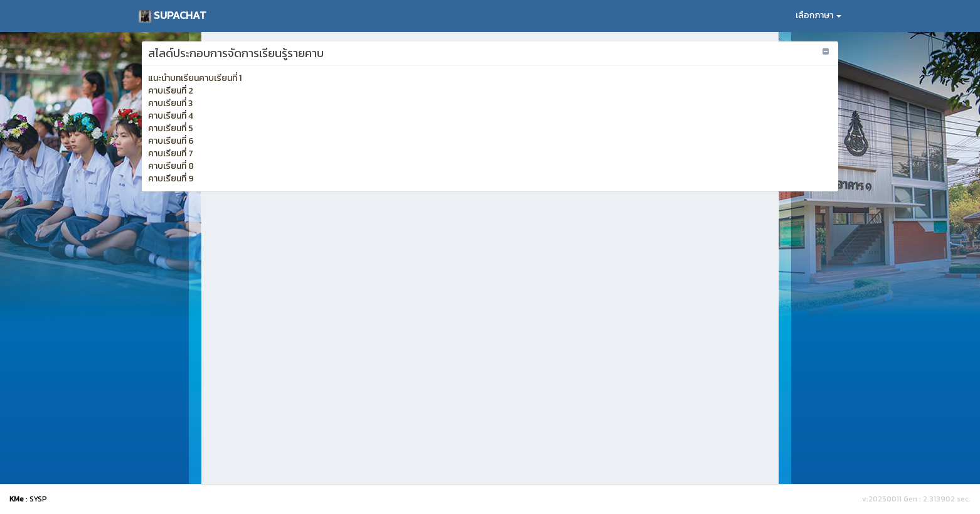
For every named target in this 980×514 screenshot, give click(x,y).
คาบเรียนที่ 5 (171, 128)
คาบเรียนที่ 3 (170, 103)
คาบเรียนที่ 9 (171, 179)
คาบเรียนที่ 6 (171, 141)
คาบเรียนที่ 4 (171, 116)
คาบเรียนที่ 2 (171, 91)
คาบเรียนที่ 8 (171, 166)
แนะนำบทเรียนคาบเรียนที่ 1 (195, 78)
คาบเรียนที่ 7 (171, 153)
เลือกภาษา (818, 15)
